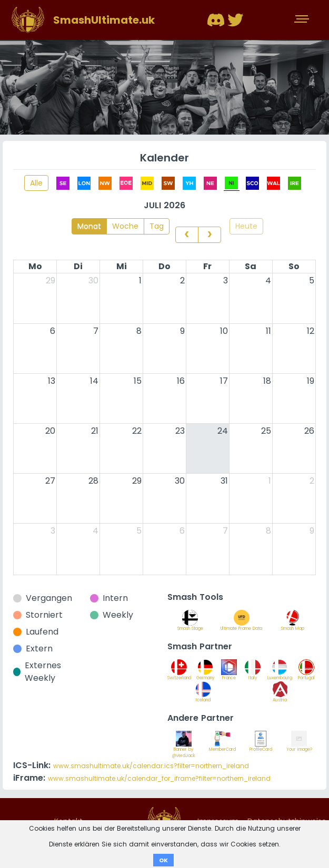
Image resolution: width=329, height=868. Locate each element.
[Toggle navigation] (303, 20)
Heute (246, 226)
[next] (210, 234)
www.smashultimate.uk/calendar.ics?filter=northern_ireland (151, 766)
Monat (89, 226)
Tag (157, 226)
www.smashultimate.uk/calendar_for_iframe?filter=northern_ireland (159, 778)
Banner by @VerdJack (184, 747)
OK (163, 860)
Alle (36, 183)
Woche (125, 226)
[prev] (187, 234)
